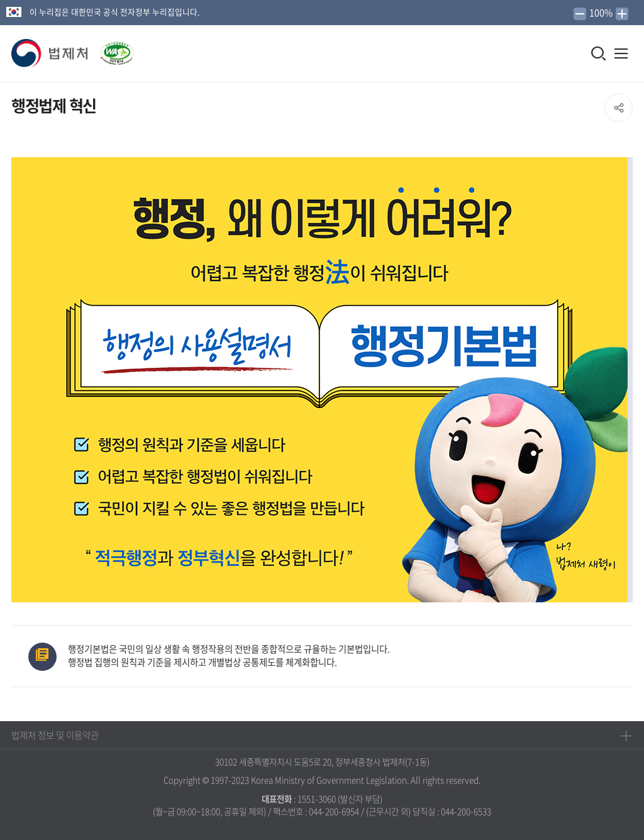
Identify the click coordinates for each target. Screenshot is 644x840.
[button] (50, 53)
